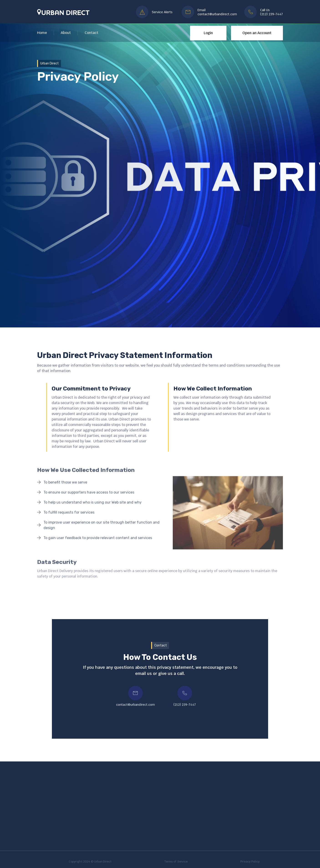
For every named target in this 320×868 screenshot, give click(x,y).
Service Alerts (162, 12)
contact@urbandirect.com (217, 14)
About (66, 33)
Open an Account (257, 33)
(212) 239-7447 (272, 14)
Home (42, 33)
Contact (91, 33)
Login (208, 33)
